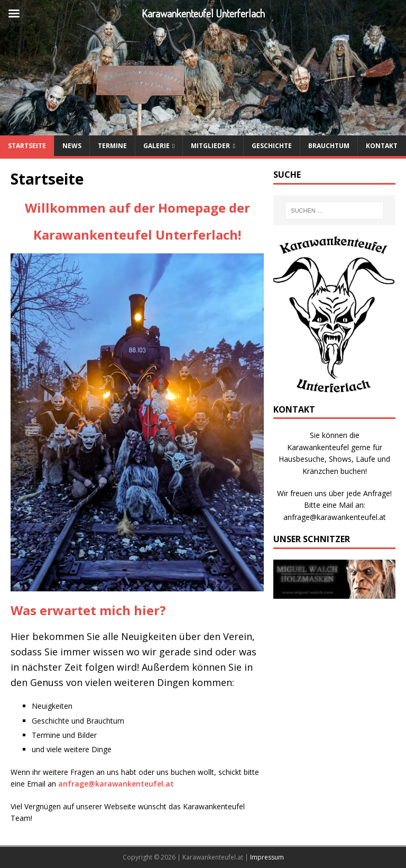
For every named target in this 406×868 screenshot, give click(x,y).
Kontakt (382, 146)
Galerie (156, 146)
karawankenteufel (129, 784)
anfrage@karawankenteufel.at (335, 517)
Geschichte (272, 146)
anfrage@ (77, 784)
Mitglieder (210, 146)
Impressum (267, 857)
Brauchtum (329, 146)
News (72, 146)
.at (169, 784)
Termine (112, 146)
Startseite (27, 146)
